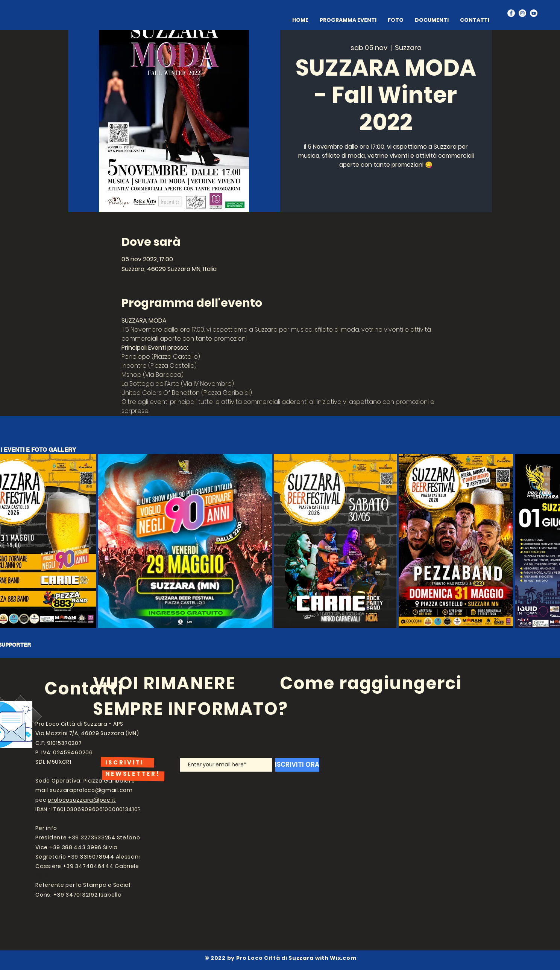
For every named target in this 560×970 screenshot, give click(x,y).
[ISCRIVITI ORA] (297, 765)
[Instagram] (522, 13)
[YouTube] (534, 13)
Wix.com (343, 958)
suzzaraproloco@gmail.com (91, 790)
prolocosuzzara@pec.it (82, 800)
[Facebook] (511, 13)
